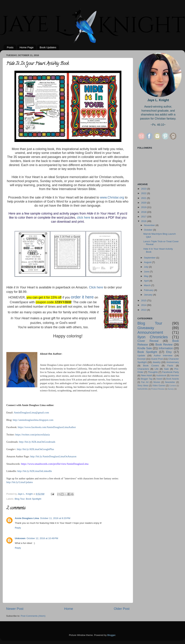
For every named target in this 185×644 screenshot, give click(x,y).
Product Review (158, 389)
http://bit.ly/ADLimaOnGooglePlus (36, 449)
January (149, 295)
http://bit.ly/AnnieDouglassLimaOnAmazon (53, 456)
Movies (157, 382)
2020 (144, 203)
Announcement (150, 332)
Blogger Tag (147, 379)
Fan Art (145, 382)
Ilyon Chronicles (153, 337)
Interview (175, 376)
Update (141, 355)
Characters (143, 369)
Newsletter (170, 382)
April (147, 281)
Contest (173, 386)
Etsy (169, 352)
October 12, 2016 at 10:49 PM (42, 538)
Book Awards (173, 379)
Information (166, 348)
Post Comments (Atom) (33, 616)
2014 (144, 305)
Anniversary (173, 362)
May (147, 276)
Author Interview (163, 355)
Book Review (164, 344)
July (146, 267)
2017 (144, 217)
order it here (82, 297)
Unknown (20, 538)
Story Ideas (143, 386)
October (149, 230)
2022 (144, 193)
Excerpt (141, 359)
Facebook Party (170, 372)
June (147, 272)
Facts (170, 366)
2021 (144, 198)
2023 (144, 189)
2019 (144, 207)
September (150, 258)
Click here (96, 287)
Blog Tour (20, 499)
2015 (144, 300)
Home (69, 609)
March (148, 285)
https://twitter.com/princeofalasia (33, 435)
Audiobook (161, 376)
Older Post (122, 609)
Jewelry (156, 362)
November (150, 225)
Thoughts (153, 372)
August (148, 262)
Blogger (111, 635)
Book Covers (151, 366)
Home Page (27, 47)
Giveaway (146, 328)
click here (84, 218)
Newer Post (15, 609)
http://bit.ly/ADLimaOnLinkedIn (35, 471)
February (149, 290)
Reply (18, 528)
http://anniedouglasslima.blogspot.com (33, 420)
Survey (171, 389)
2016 (144, 221)
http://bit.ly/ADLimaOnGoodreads (37, 442)
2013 (144, 310)
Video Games (159, 386)
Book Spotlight (34, 499)
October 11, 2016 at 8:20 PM (55, 518)
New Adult (147, 375)
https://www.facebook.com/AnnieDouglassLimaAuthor (47, 427)
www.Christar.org (112, 197)
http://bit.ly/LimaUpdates (20, 482)
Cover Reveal (148, 341)
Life (157, 369)
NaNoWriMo (143, 389)
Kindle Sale (145, 348)
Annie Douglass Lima (27, 518)
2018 (144, 212)
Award (159, 379)
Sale (166, 369)
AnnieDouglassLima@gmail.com (31, 413)
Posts (10, 47)
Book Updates (48, 47)
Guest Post (157, 359)
